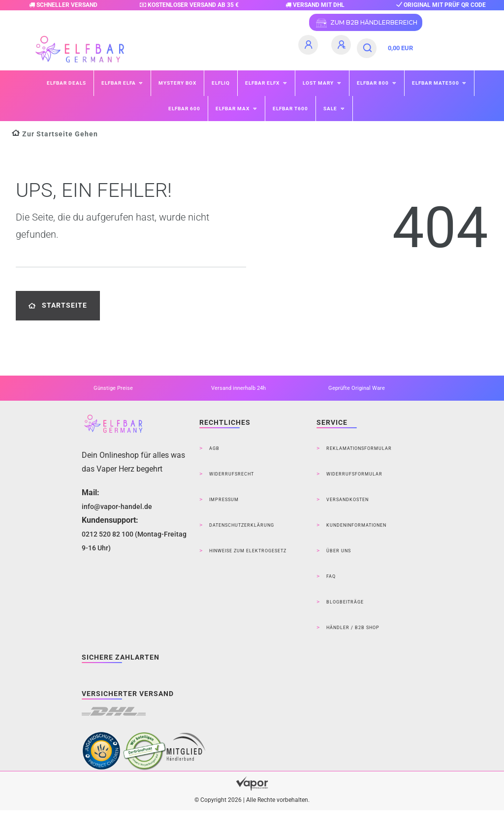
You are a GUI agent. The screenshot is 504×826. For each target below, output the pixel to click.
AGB (214, 448)
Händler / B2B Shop (353, 628)
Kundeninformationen (356, 525)
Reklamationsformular (359, 448)
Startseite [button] (58, 305)
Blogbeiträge (345, 602)
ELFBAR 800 (374, 83)
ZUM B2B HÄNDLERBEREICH (366, 23)
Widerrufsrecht (232, 474)
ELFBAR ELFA (119, 83)
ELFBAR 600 (184, 109)
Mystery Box (177, 83)
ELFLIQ (221, 83)
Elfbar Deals (66, 83)
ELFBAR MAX (233, 109)
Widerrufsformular (354, 474)
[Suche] (368, 48)
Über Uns (339, 551)
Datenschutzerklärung (242, 525)
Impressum (224, 500)
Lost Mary (319, 83)
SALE (331, 109)
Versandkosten (347, 500)
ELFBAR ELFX (263, 83)
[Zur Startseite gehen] (55, 134)
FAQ (331, 576)
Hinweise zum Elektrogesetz (248, 551)
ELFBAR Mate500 (436, 83)
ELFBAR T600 (290, 109)
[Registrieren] (343, 45)
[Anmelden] (310, 45)
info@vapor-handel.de (117, 507)
